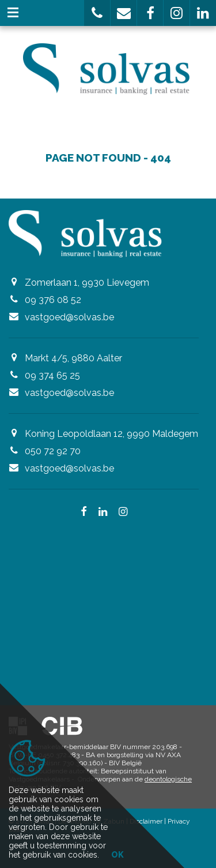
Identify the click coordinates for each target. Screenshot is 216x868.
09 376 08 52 (53, 300)
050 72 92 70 (53, 451)
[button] (97, 13)
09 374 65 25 (52, 375)
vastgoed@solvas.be (69, 317)
